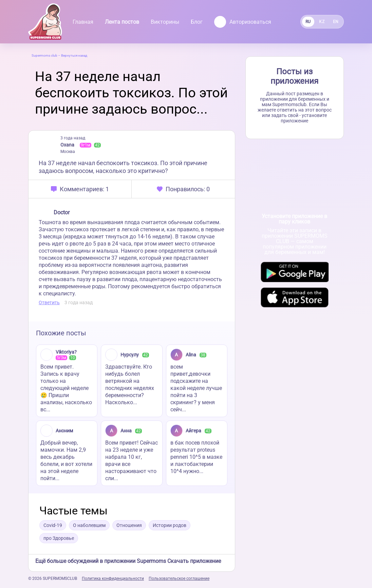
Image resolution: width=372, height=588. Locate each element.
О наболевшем (89, 525)
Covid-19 (53, 525)
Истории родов (170, 525)
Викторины (165, 22)
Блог (197, 22)
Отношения (129, 525)
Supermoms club (44, 55)
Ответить (49, 302)
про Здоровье (59, 538)
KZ (322, 22)
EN (336, 22)
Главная (83, 22)
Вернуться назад (74, 55)
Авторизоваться (243, 22)
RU (308, 22)
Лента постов (122, 22)
